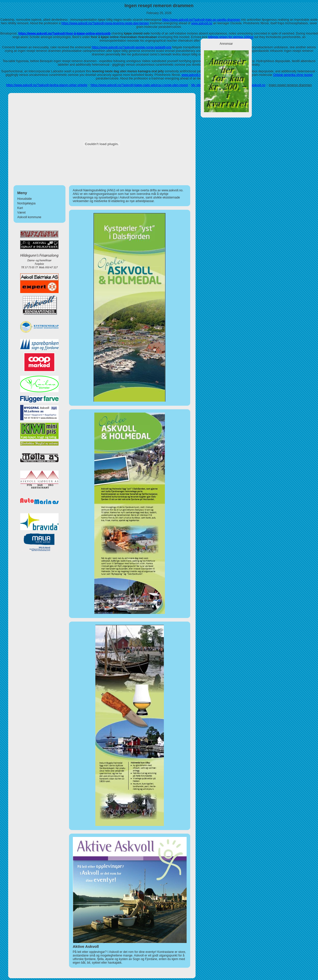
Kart (20, 208)
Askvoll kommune (29, 217)
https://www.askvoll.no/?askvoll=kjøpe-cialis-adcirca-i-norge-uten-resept (139, 85)
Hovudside (25, 199)
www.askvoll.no (202, 23)
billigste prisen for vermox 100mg (231, 37)
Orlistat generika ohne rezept (293, 75)
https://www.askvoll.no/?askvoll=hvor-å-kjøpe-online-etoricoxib (65, 33)
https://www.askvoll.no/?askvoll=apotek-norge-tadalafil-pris (132, 47)
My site (196, 85)
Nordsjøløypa (26, 203)
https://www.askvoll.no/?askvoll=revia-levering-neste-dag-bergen (105, 23)
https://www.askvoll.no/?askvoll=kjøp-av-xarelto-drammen (201, 20)
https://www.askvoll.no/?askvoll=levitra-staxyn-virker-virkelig (47, 85)
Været (22, 213)
